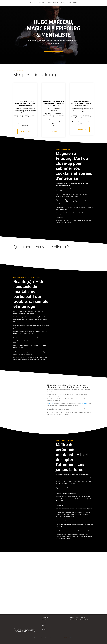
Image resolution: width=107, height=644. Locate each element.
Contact (69, 2)
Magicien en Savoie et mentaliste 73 (79, 620)
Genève (51, 403)
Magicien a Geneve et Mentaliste (78, 618)
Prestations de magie (53, 2)
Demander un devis (54, 49)
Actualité (75, 2)
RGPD (66, 638)
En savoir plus (25, 131)
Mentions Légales (72, 638)
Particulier (41, 2)
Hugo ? (63, 2)
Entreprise (32, 2)
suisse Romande (84, 403)
